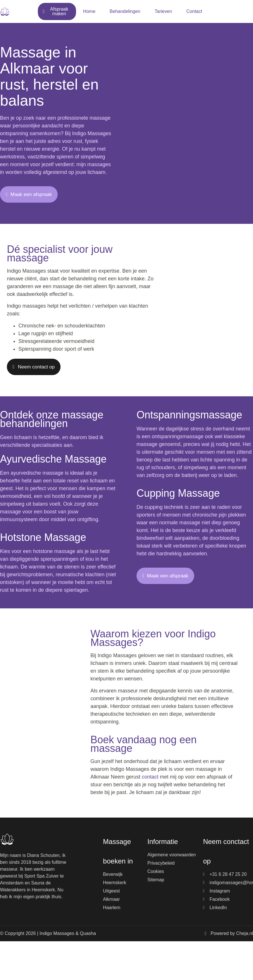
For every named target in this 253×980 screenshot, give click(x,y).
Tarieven (163, 11)
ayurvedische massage (37, 473)
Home (89, 11)
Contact (194, 11)
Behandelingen (125, 11)
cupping (154, 507)
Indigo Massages (92, 133)
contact (150, 777)
